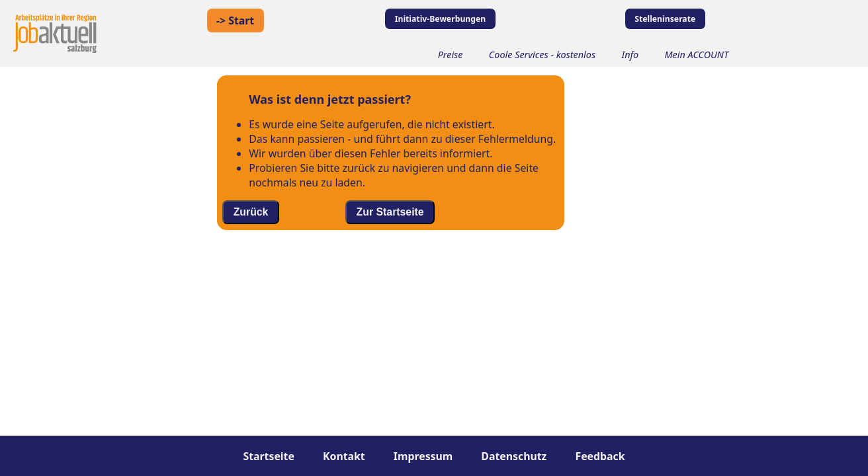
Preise (451, 55)
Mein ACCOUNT (697, 55)
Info (630, 55)
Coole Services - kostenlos (542, 55)
